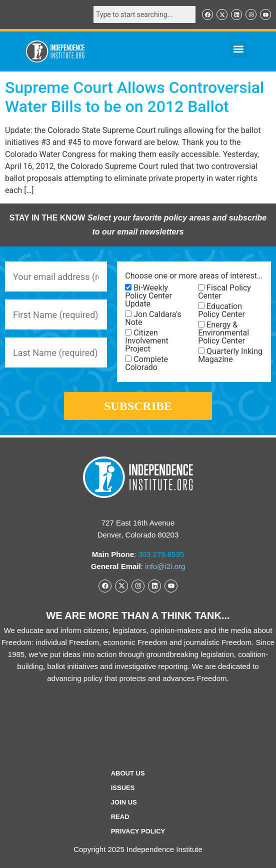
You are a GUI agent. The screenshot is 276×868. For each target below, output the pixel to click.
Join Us (124, 802)
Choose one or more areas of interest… (193, 276)
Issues (123, 788)
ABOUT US (128, 773)
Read (120, 817)
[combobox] (144, 14)
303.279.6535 (161, 554)
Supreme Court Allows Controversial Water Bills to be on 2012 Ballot (134, 97)
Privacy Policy (138, 831)
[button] (239, 49)
